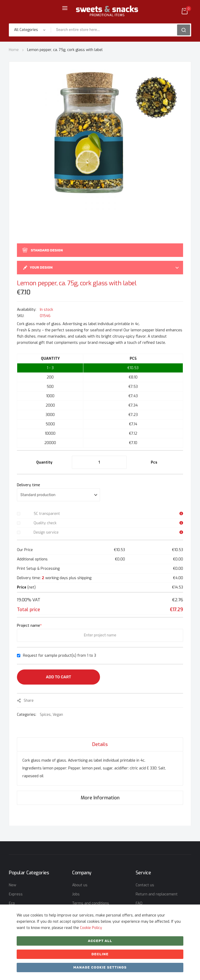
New (12, 885)
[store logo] (107, 11)
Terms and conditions (91, 903)
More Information (100, 798)
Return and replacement (157, 894)
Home (14, 50)
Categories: (27, 715)
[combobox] (116, 30)
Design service (46, 532)
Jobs (76, 894)
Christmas (18, 922)
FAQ (139, 903)
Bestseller (18, 912)
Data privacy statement (93, 912)
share (29, 701)
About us (80, 885)
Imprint (78, 922)
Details (100, 744)
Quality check (45, 523)
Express (16, 894)
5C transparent (47, 514)
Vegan (58, 715)
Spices (45, 715)
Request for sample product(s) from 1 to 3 (60, 656)
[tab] (100, 744)
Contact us (145, 885)
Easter (15, 931)
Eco (12, 903)
